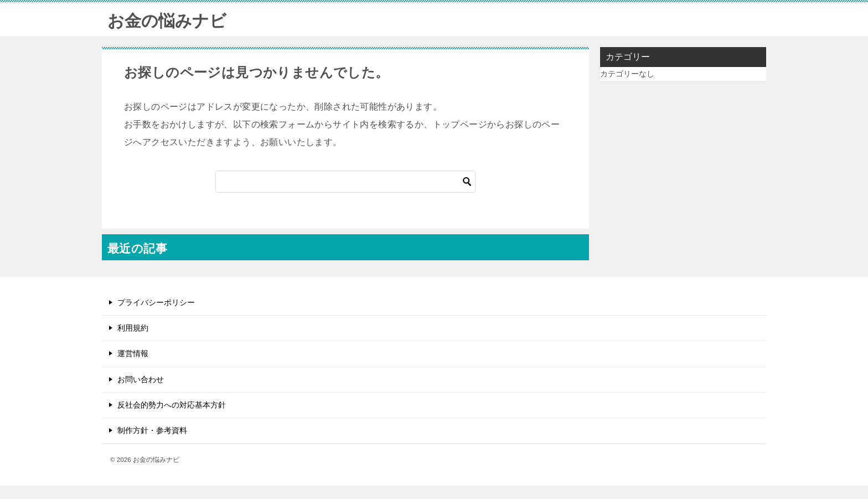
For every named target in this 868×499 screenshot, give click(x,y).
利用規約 (133, 328)
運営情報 (133, 353)
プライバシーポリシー (156, 302)
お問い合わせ (141, 379)
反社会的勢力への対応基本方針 (172, 405)
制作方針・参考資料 (152, 430)
